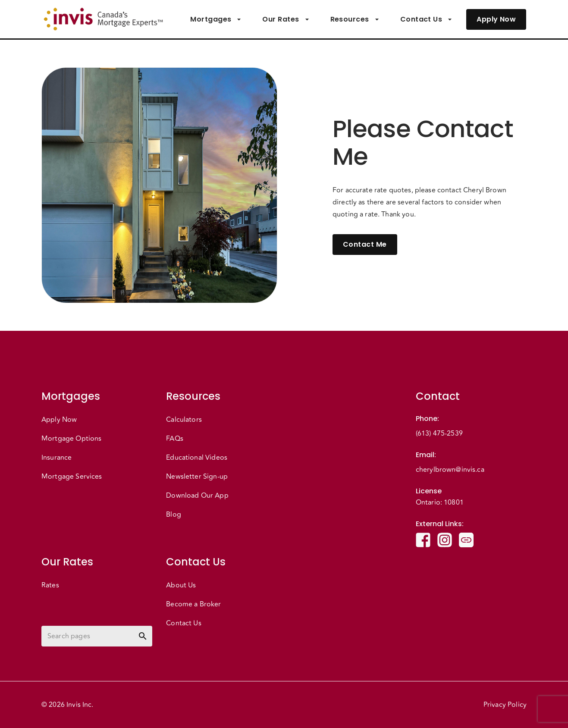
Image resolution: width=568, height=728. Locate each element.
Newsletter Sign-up (197, 477)
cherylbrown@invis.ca (450, 470)
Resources (355, 19)
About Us (181, 585)
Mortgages (216, 19)
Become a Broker (193, 604)
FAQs (175, 439)
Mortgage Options (71, 439)
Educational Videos (197, 458)
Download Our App (197, 496)
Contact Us (427, 19)
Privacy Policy (505, 705)
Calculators (184, 420)
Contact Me (365, 245)
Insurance (56, 458)
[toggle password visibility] (143, 636)
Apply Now (496, 19)
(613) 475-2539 (439, 433)
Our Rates (286, 19)
